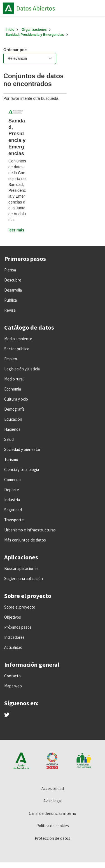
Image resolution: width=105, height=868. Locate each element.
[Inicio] (10, 30)
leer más (16, 230)
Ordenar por (15, 50)
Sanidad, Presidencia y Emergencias (35, 35)
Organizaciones (34, 30)
